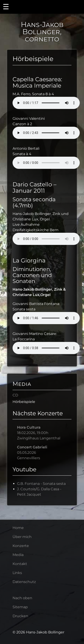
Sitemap (20, 607)
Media (22, 384)
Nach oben (22, 598)
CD (15, 395)
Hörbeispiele (24, 402)
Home (18, 528)
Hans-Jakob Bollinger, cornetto (42, 32)
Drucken (20, 616)
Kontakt (20, 564)
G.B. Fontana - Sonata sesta (41, 484)
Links (17, 573)
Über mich (22, 537)
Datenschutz (24, 582)
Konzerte (21, 546)
